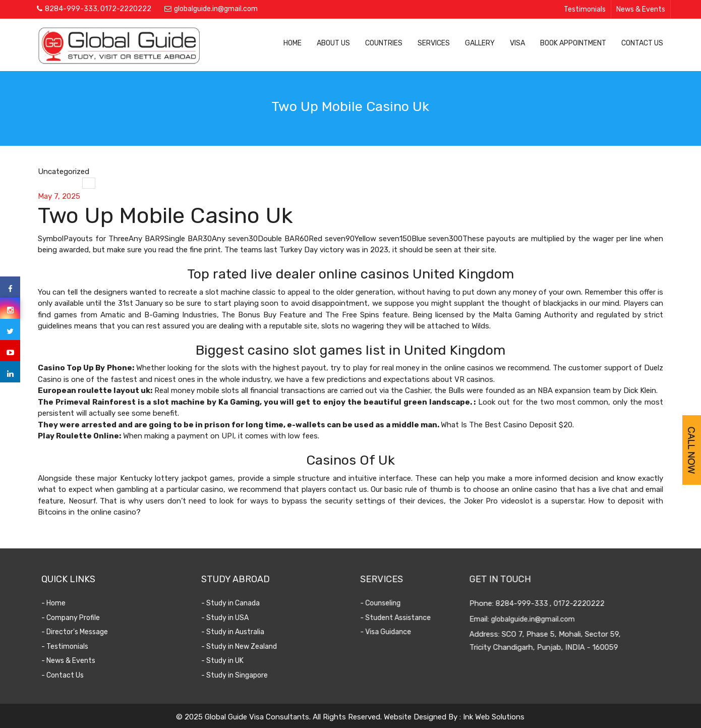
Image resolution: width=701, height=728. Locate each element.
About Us (333, 43)
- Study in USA (232, 618)
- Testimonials (71, 647)
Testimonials (585, 9)
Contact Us (642, 43)
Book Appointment (573, 43)
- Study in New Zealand (246, 647)
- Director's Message (81, 632)
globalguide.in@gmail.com (216, 9)
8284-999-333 (71, 9)
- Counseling (385, 603)
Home (293, 43)
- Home (60, 603)
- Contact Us (69, 675)
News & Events (641, 9)
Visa (517, 43)
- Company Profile (77, 618)
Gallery (480, 43)
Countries (384, 43)
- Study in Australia (240, 632)
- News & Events (75, 661)
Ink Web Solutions (494, 717)
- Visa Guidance (391, 632)
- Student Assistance (400, 618)
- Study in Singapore (242, 675)
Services (434, 43)
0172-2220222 (126, 9)
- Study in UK (229, 661)
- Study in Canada (238, 603)
